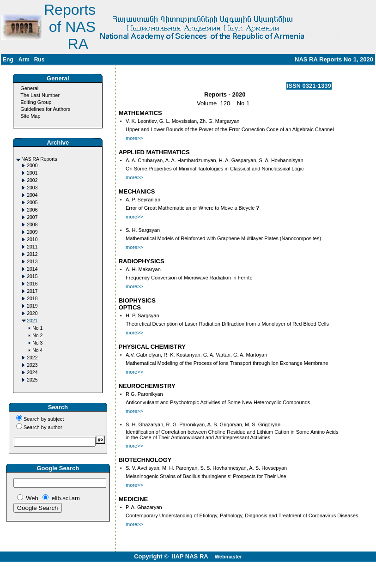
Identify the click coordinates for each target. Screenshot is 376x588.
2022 (32, 358)
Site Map (30, 116)
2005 (32, 203)
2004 (32, 195)
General (29, 88)
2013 (32, 262)
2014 (32, 269)
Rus (39, 60)
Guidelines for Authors (45, 109)
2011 (32, 247)
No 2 (37, 336)
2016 (32, 284)
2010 (32, 239)
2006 (32, 210)
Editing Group (36, 102)
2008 (32, 225)
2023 (32, 365)
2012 (32, 254)
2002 (32, 180)
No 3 (37, 343)
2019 (32, 306)
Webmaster (228, 557)
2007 (32, 217)
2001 (32, 173)
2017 (32, 291)
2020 (32, 313)
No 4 (37, 350)
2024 (32, 373)
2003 (32, 188)
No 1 (37, 328)
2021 (32, 321)
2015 (32, 276)
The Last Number (40, 95)
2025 (32, 380)
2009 (32, 232)
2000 (32, 166)
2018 (32, 299)
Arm (24, 60)
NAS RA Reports (39, 159)
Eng (8, 60)
